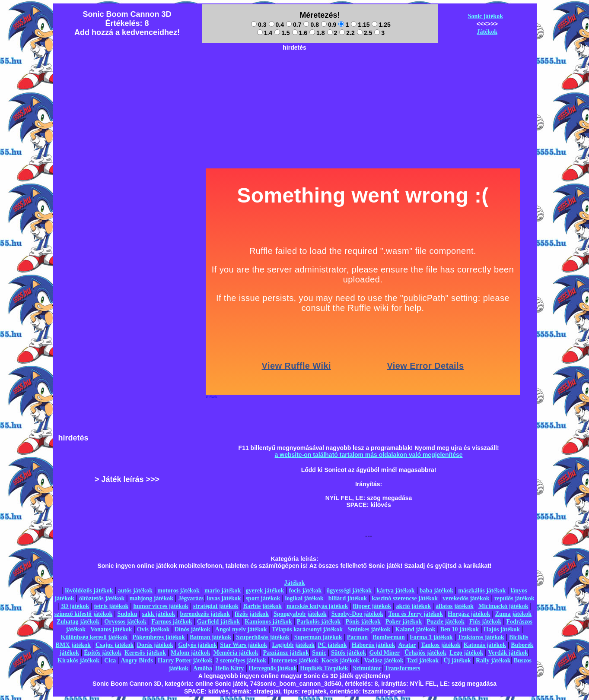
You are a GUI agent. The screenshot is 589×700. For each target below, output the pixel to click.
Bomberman (389, 637)
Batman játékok (210, 637)
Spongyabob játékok (300, 614)
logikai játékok (304, 598)
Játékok (487, 32)
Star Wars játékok (244, 645)
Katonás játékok (485, 645)
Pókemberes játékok (158, 637)
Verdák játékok (508, 653)
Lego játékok (466, 653)
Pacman (357, 637)
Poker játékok (404, 622)
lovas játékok (224, 598)
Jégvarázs (191, 598)
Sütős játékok (349, 653)
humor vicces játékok (161, 606)
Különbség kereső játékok (94, 637)
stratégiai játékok (216, 606)
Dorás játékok (155, 645)
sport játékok (263, 598)
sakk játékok (159, 614)
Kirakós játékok (78, 660)
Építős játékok (103, 653)
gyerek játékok (265, 591)
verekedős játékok (466, 598)
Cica (110, 660)
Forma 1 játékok (431, 637)
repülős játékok (514, 598)
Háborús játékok (374, 645)
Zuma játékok (513, 614)
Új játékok (457, 660)
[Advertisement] (295, 74)
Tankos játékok (441, 645)
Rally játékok (493, 660)
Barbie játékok (263, 606)
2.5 (365, 33)
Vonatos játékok (111, 629)
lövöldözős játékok (89, 591)
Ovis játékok (153, 629)
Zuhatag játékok (78, 622)
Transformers (402, 668)
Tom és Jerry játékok (415, 614)
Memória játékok (236, 653)
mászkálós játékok (482, 591)
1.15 (360, 25)
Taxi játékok (423, 660)
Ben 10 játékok (460, 629)
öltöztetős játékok (102, 598)
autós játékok (135, 591)
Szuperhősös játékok (263, 637)
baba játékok (436, 591)
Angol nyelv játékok (241, 629)
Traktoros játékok (481, 637)
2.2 (347, 33)
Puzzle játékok (445, 622)
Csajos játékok (115, 645)
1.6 (300, 33)
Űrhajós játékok (425, 653)
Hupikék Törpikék (324, 668)
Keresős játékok (145, 653)
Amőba (203, 668)
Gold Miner (384, 653)
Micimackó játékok (503, 606)
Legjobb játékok (293, 645)
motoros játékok (178, 591)
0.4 (276, 25)
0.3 (259, 25)
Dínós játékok (193, 629)
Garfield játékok (218, 622)
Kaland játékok (415, 629)
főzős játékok (252, 614)
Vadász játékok (384, 660)
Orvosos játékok (125, 622)
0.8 (311, 25)
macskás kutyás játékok (317, 606)
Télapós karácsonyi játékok (307, 629)
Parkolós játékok (319, 622)
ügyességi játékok (349, 591)
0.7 (294, 25)
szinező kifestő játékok (84, 614)
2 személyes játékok (241, 660)
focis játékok (305, 591)
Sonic (319, 653)
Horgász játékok (469, 614)
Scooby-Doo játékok (357, 614)
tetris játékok (111, 606)
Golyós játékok (197, 645)
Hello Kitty (230, 668)
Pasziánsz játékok (286, 653)
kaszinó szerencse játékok (405, 598)
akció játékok (414, 606)
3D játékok (75, 606)
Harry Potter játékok (185, 660)
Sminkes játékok (369, 629)
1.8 (317, 33)
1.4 (265, 33)
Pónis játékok (363, 622)
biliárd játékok (348, 598)
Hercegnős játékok (273, 668)
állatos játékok (455, 606)
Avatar (407, 645)
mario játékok (223, 591)
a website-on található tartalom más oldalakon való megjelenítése (369, 455)
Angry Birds (137, 660)
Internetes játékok (294, 660)
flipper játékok (372, 606)
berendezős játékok (205, 614)
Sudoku (127, 614)
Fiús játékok (485, 622)
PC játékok (332, 645)
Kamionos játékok (268, 622)
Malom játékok (190, 653)
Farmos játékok (172, 622)
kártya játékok (395, 591)
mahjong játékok (151, 598)
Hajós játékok (502, 629)
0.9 (329, 25)
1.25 (381, 25)
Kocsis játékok (341, 660)
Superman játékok (318, 637)
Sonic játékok (486, 16)
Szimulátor (367, 668)
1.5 (282, 33)
